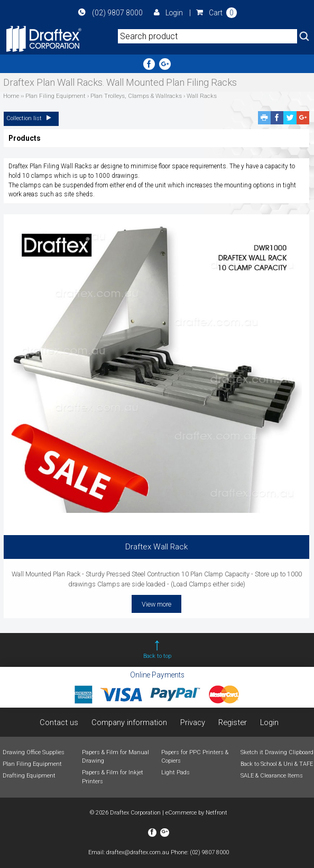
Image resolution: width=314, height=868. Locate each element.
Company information (129, 722)
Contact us (58, 722)
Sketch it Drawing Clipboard (277, 752)
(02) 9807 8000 (110, 13)
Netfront (216, 813)
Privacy (193, 722)
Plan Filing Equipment (32, 764)
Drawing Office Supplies (34, 752)
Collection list (31, 118)
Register (233, 722)
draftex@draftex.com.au (138, 852)
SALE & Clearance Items (272, 776)
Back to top (157, 656)
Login (168, 13)
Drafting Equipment (29, 776)
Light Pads (176, 772)
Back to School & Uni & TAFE (277, 764)
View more (156, 604)
